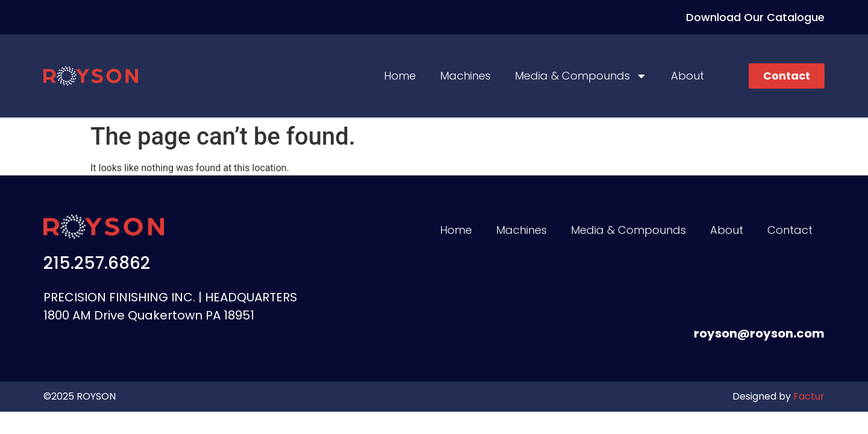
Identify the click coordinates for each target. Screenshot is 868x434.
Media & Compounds (581, 76)
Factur (808, 396)
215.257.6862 (97, 263)
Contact (790, 230)
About (687, 76)
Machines (465, 76)
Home (400, 76)
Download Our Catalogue (755, 17)
